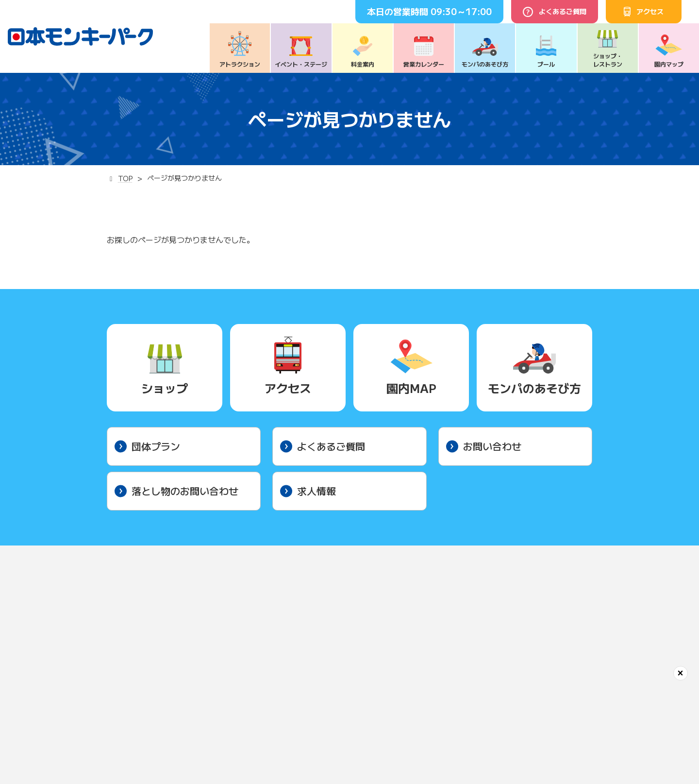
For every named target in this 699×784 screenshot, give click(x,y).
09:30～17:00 (461, 11)
